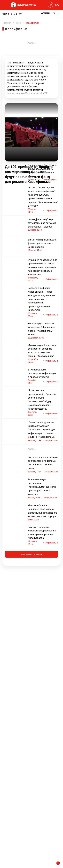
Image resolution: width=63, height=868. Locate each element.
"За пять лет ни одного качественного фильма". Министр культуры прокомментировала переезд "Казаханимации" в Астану (43, 200)
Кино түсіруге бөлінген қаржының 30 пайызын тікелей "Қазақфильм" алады (43, 331)
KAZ (57, 5)
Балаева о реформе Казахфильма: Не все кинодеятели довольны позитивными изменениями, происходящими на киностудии (43, 302)
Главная (7, 23)
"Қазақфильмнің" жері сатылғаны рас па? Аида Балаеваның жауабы (43, 225)
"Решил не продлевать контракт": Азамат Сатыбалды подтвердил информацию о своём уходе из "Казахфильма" (43, 432)
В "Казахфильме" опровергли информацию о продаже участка (43, 376)
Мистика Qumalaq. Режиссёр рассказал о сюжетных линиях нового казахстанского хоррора (43, 513)
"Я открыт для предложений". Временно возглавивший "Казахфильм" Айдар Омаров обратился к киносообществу (43, 403)
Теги (18, 23)
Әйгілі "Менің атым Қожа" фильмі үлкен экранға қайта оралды (43, 245)
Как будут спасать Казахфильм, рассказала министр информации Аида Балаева (43, 536)
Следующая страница (31, 554)
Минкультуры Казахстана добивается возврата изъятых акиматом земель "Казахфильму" (43, 354)
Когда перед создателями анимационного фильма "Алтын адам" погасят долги (43, 465)
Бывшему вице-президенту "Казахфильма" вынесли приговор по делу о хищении (43, 489)
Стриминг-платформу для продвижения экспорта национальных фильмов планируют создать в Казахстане (43, 270)
